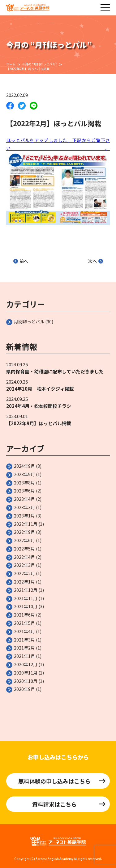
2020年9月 (24, 689)
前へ (21, 261)
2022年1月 (24, 582)
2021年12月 (26, 590)
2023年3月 (24, 507)
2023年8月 (24, 483)
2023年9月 (24, 474)
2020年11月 (26, 673)
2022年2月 (24, 573)
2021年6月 (24, 615)
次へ (96, 261)
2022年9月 (24, 532)
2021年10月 (26, 606)
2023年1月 (24, 516)
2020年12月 (26, 664)
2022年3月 (24, 565)
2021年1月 (24, 656)
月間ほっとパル (29, 322)
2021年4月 (24, 631)
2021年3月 (24, 640)
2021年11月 (26, 598)
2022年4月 (24, 557)
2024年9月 (24, 466)
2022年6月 (24, 540)
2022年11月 (26, 524)
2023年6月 (24, 491)
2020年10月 (26, 681)
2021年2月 (24, 648)
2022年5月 (24, 549)
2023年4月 (24, 499)
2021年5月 (24, 623)
